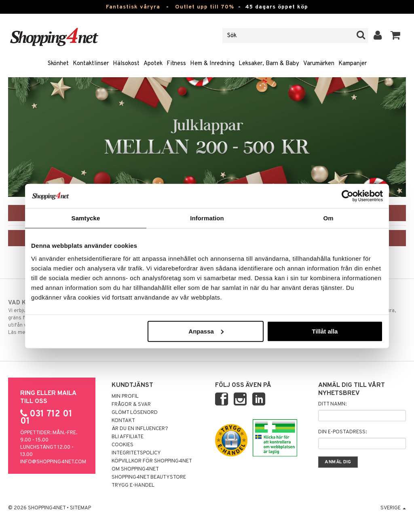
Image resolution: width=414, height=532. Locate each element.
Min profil (125, 397)
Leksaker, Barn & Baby (269, 64)
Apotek (153, 64)
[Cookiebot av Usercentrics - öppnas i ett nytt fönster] (347, 196)
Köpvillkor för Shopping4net (152, 461)
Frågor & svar (131, 405)
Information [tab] (207, 218)
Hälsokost (126, 64)
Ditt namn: (332, 404)
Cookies (123, 445)
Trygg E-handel (133, 486)
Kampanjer (353, 64)
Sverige (393, 508)
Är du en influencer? (140, 429)
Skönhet (58, 64)
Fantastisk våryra (133, 7)
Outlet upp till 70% (205, 7)
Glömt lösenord (135, 413)
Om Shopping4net (135, 469)
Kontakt (123, 421)
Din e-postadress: (342, 432)
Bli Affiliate (128, 437)
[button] (396, 36)
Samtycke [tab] (86, 218)
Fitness (176, 64)
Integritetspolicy (136, 453)
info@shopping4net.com (53, 462)
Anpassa (206, 331)
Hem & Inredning (212, 64)
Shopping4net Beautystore (149, 477)
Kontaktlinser (91, 64)
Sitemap (80, 508)
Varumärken (319, 64)
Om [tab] (328, 218)
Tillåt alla (325, 331)
